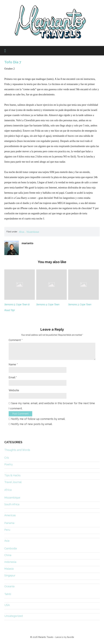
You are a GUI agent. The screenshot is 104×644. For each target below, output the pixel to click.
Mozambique (33, 232)
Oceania (9, 586)
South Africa (12, 504)
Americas (10, 515)
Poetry (9, 464)
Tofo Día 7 (13, 62)
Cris (7, 458)
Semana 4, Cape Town (48, 305)
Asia (7, 541)
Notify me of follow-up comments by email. (38, 419)
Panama (9, 523)
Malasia (9, 569)
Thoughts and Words (17, 450)
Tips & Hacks (12, 475)
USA (7, 605)
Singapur (10, 575)
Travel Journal (13, 482)
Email (13, 377)
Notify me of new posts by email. (32, 424)
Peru (7, 530)
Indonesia (10, 562)
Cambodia (11, 548)
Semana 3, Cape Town (80, 305)
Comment (16, 340)
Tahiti (8, 594)
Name (13, 364)
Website (14, 390)
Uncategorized (14, 616)
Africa (22, 232)
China (8, 555)
